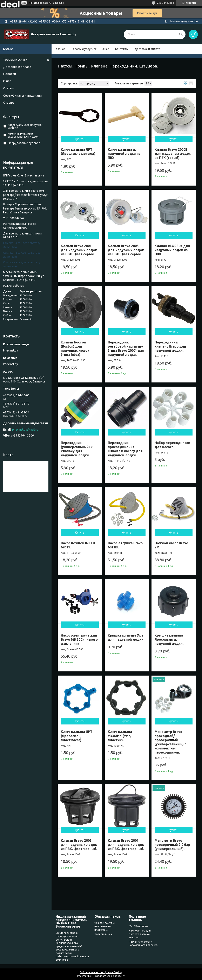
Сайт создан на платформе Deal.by (101, 972)
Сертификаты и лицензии (22, 95)
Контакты (122, 49)
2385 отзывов (165, 3)
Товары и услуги (82, 49)
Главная (60, 49)
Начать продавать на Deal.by (46, 3)
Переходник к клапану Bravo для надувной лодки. (170, 346)
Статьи (8, 88)
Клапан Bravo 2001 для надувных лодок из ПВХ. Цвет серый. (79, 250)
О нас (105, 49)
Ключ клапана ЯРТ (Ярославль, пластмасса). (77, 736)
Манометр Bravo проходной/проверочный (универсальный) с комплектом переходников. (170, 742)
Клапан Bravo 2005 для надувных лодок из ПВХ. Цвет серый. (126, 250)
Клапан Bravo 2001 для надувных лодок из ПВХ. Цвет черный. (126, 845)
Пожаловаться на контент (109, 976)
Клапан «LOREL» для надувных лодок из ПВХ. (172, 250)
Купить (80, 139)
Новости (9, 74)
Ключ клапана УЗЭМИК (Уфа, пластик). (120, 736)
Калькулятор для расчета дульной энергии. (140, 934)
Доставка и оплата (147, 49)
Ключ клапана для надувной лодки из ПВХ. (124, 154)
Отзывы (9, 102)
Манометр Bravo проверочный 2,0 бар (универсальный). (172, 845)
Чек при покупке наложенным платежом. (105, 926)
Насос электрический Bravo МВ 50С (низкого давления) (79, 639)
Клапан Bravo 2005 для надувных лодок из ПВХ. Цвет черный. (79, 845)
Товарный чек (103, 934)
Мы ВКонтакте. (139, 926)
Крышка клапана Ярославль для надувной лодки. (169, 639)
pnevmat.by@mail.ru (25, 430)
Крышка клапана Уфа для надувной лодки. (126, 637)
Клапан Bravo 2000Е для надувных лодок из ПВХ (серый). (173, 154)
